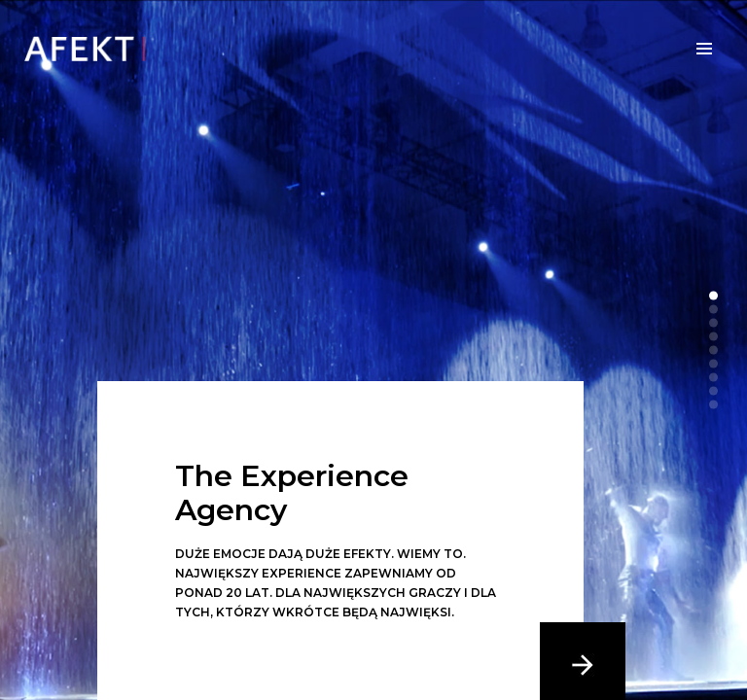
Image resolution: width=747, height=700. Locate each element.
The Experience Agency (292, 493)
